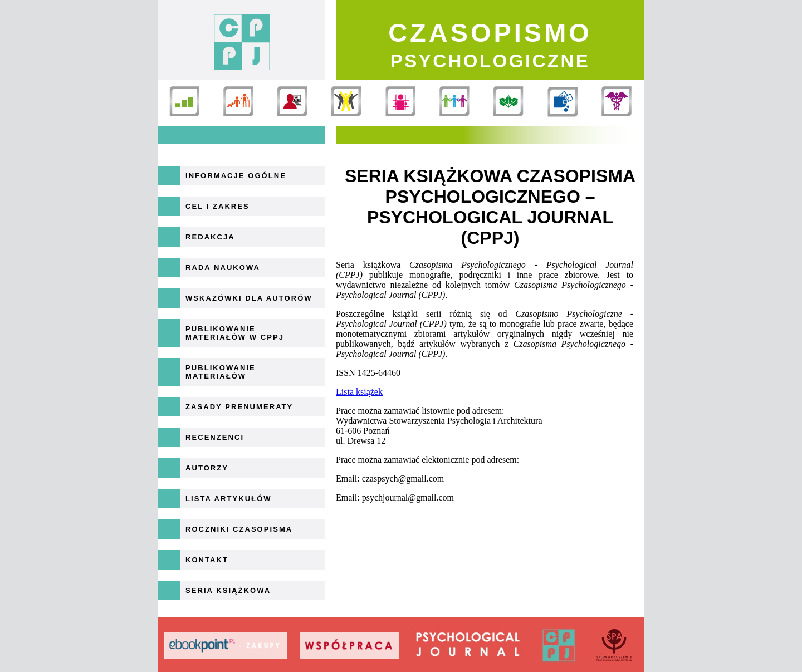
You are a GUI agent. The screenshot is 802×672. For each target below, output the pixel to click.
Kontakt (207, 560)
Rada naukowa (223, 268)
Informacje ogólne (236, 176)
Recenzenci (215, 437)
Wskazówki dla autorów (249, 298)
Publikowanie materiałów (221, 372)
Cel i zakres (217, 206)
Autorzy (207, 468)
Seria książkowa (228, 590)
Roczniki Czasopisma (239, 529)
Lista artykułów (229, 499)
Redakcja (210, 237)
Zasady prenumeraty (239, 407)
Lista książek (359, 392)
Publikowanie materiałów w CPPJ (235, 333)
